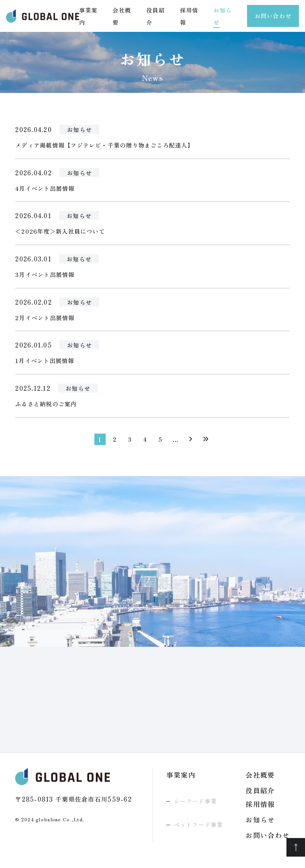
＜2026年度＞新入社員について (63, 233)
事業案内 (181, 778)
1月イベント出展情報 (46, 363)
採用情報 (260, 807)
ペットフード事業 (199, 828)
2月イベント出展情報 (47, 320)
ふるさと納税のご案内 (48, 407)
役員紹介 (260, 794)
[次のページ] (191, 443)
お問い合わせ (273, 16)
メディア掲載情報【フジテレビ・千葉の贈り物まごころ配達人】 (110, 145)
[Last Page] (206, 443)
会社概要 (260, 778)
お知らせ (80, 129)
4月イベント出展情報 (47, 189)
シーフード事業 (195, 804)
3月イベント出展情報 (47, 276)
